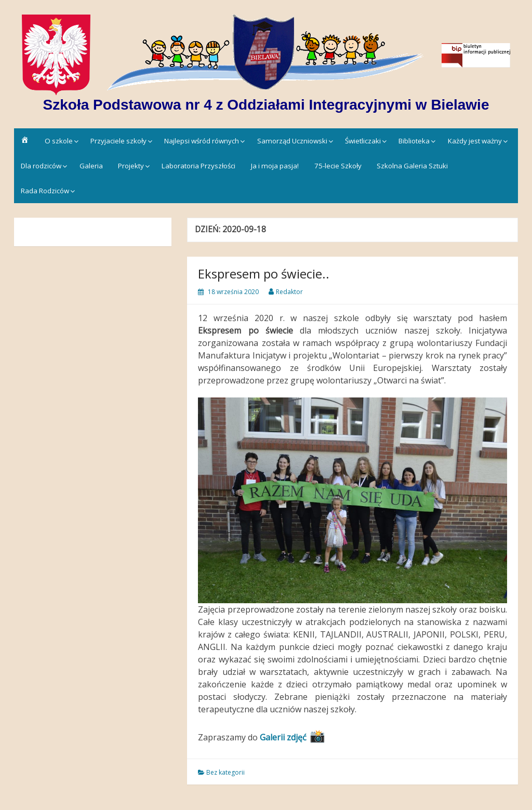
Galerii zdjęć (283, 737)
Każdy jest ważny (475, 141)
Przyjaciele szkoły (118, 141)
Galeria (91, 166)
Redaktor (289, 292)
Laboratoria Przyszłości (198, 166)
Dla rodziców (41, 166)
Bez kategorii (225, 772)
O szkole (59, 141)
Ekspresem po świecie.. (264, 274)
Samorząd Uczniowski (292, 141)
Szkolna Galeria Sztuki (412, 166)
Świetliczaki (363, 141)
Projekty (131, 166)
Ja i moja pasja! (275, 166)
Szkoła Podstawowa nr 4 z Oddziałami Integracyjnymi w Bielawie (266, 105)
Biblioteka (414, 141)
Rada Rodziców (45, 191)
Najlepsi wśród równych (202, 141)
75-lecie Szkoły (338, 166)
